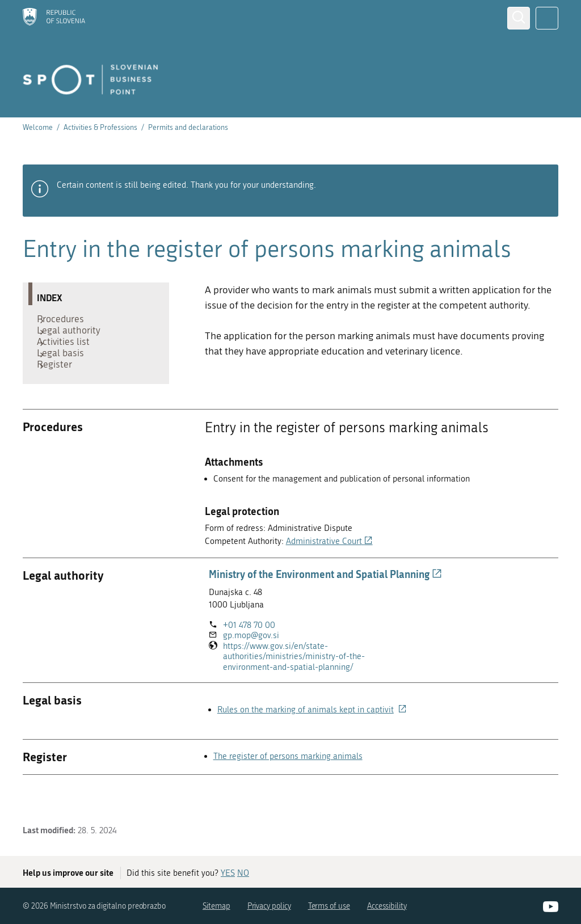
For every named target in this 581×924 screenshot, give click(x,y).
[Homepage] (54, 18)
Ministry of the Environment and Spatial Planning (325, 602)
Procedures (66, 322)
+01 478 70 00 (249, 653)
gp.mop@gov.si (251, 664)
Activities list (69, 356)
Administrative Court (329, 569)
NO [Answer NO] (243, 873)
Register (60, 390)
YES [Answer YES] (228, 873)
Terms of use (329, 906)
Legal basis (66, 373)
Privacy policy (269, 906)
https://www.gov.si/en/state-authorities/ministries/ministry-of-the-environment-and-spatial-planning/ (301, 685)
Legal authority (74, 339)
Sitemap (216, 906)
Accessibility (387, 906)
